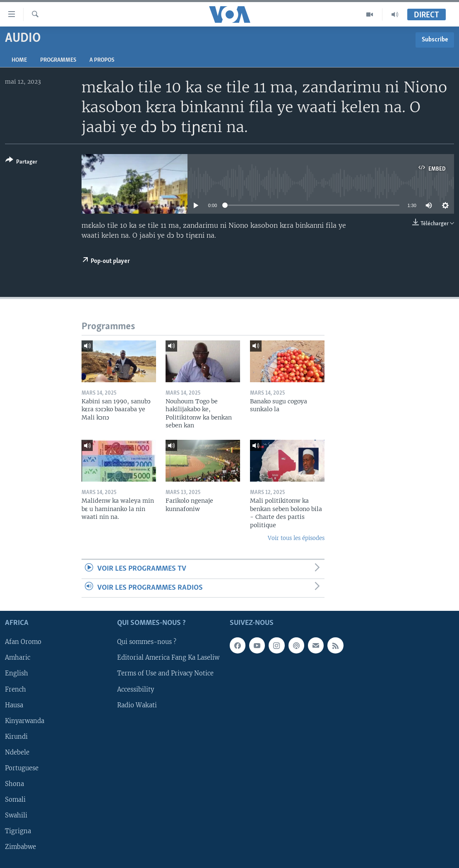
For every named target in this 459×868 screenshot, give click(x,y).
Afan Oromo (23, 642)
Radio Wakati (137, 705)
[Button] (21, 163)
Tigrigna (18, 831)
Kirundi (16, 737)
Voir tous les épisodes (296, 538)
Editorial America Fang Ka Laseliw (168, 658)
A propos (102, 60)
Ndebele (17, 752)
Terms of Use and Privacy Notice (165, 674)
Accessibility (136, 690)
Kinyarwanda (25, 721)
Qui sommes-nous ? (147, 642)
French (16, 690)
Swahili (16, 815)
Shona (14, 784)
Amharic (18, 658)
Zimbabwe (20, 847)
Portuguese (22, 768)
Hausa (14, 705)
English (17, 674)
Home (19, 60)
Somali (15, 800)
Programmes (58, 60)
